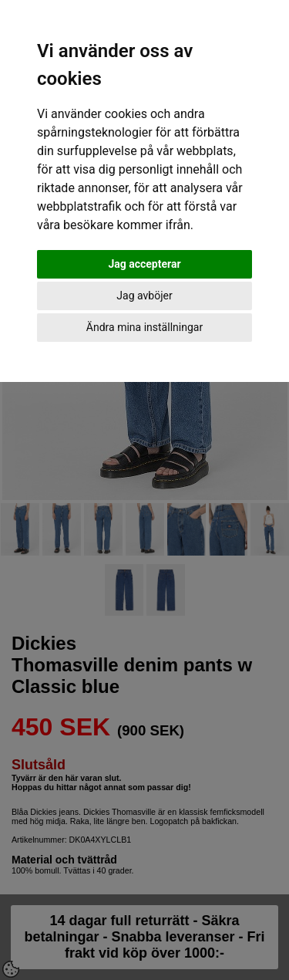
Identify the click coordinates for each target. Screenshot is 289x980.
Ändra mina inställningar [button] (144, 327)
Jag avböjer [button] (144, 296)
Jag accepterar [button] (144, 264)
